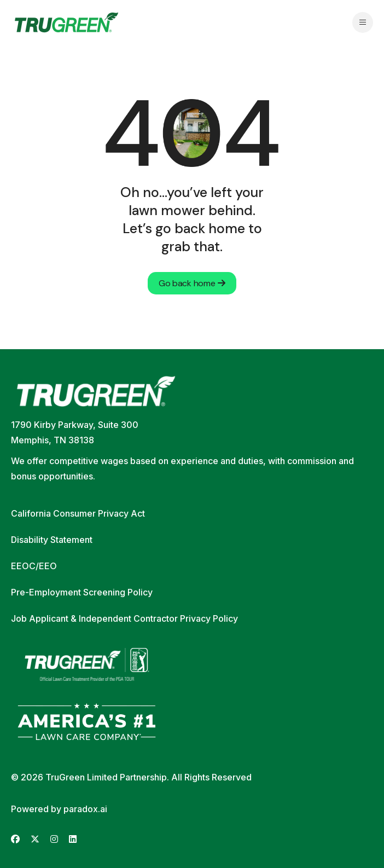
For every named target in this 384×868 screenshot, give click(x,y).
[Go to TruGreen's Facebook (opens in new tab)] (15, 839)
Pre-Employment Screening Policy (82, 592)
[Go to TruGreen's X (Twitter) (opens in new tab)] (35, 839)
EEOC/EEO (34, 566)
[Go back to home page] (66, 22)
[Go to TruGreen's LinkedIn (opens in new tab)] (73, 839)
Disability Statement (52, 540)
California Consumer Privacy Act (78, 513)
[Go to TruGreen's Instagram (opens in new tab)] (54, 839)
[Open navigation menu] (363, 22)
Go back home (192, 283)
